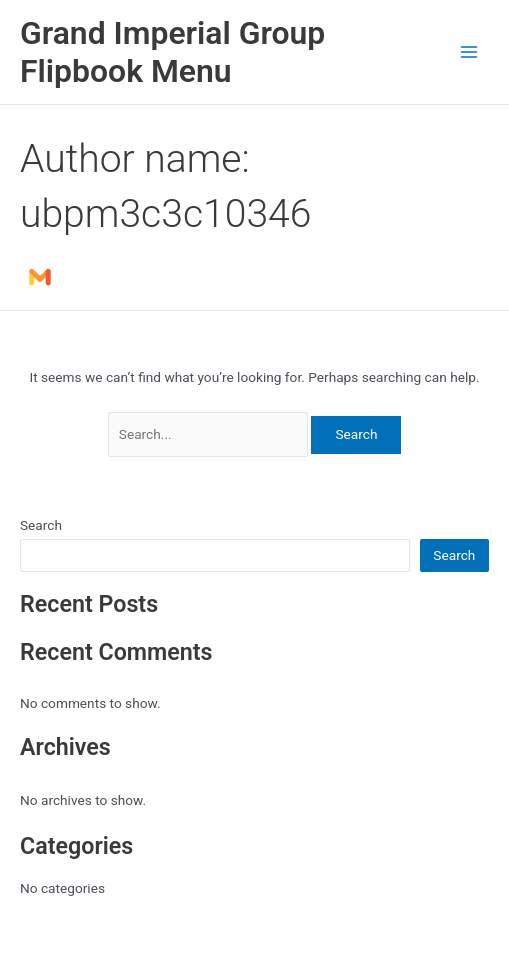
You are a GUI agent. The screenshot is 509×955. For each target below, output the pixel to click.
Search (41, 525)
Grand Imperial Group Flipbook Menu (172, 52)
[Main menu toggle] (469, 52)
